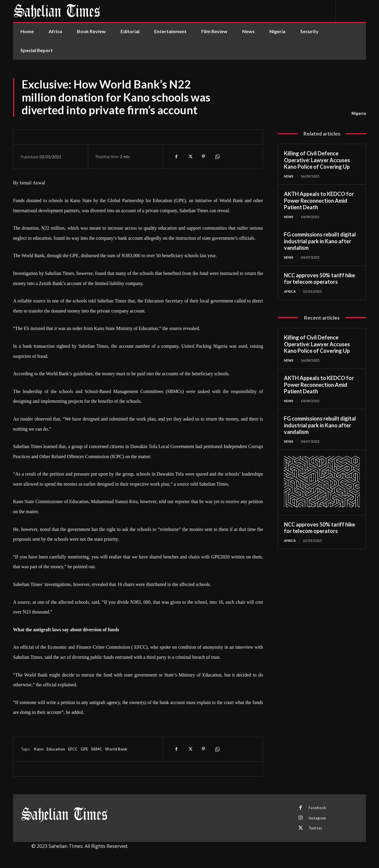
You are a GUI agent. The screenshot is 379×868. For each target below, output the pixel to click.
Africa (291, 292)
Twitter (317, 830)
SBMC (97, 749)
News (289, 176)
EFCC (73, 749)
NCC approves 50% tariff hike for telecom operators (319, 279)
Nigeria (359, 113)
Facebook (318, 808)
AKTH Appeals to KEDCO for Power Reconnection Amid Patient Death (319, 201)
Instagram (319, 819)
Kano (38, 749)
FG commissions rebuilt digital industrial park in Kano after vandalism (320, 242)
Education (56, 749)
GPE (84, 749)
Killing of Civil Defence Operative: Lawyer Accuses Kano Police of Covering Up (317, 160)
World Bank (116, 749)
